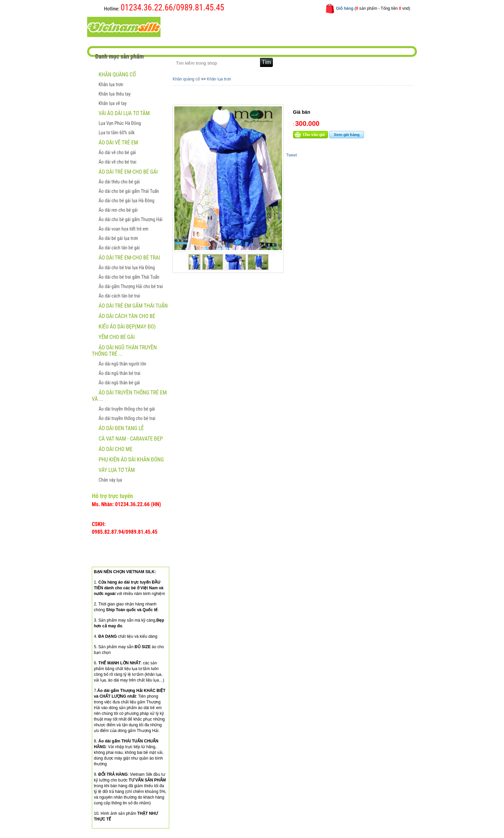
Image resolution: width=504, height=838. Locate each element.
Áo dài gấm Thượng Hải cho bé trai (131, 286)
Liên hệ (312, 26)
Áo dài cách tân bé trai (119, 296)
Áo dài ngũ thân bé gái (119, 383)
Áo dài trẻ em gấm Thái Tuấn (133, 306)
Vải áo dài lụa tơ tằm (124, 113)
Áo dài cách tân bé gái (119, 248)
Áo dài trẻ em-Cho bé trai (129, 258)
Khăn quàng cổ (117, 75)
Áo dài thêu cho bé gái (119, 182)
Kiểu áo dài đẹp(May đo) (127, 327)
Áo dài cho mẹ (116, 449)
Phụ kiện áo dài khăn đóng (131, 460)
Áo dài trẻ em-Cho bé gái (128, 172)
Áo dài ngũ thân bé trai (119, 373)
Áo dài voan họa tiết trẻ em (123, 229)
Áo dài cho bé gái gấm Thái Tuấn (129, 191)
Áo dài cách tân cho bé (127, 316)
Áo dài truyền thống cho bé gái (127, 409)
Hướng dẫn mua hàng (271, 26)
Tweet (292, 155)
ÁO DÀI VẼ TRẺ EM (118, 143)
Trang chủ (188, 26)
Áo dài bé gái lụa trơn (118, 238)
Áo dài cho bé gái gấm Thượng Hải (131, 219)
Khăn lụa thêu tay (115, 94)
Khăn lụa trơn (111, 84)
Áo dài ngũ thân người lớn (122, 364)
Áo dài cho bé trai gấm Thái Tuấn (129, 277)
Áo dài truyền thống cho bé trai (127, 418)
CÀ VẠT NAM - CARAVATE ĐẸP (131, 439)
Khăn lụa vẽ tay (113, 103)
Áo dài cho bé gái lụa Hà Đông (127, 201)
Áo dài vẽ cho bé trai (117, 162)
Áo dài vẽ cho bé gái (117, 152)
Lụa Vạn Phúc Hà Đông (120, 123)
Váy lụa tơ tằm (117, 470)
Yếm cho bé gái (117, 337)
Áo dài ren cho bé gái (118, 210)
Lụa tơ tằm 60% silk (117, 133)
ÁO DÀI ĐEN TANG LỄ (121, 428)
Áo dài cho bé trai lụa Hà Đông (127, 268)
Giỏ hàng (345, 8)
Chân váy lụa (110, 480)
